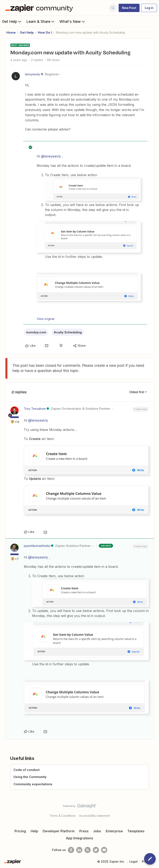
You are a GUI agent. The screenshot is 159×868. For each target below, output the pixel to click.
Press (84, 831)
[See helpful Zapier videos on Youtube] (104, 850)
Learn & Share (41, 21)
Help (34, 831)
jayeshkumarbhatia (37, 546)
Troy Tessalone (35, 409)
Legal (133, 861)
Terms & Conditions (63, 816)
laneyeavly (33, 74)
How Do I (45, 32)
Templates (136, 831)
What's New (73, 21)
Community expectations (33, 784)
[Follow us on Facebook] (71, 850)
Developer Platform (59, 831)
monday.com (36, 332)
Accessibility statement (95, 816)
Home (11, 32)
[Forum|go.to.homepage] (40, 8)
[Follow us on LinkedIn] (79, 850)
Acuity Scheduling (68, 332)
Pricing (20, 831)
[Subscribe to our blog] (88, 850)
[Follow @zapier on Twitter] (96, 850)
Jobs (97, 831)
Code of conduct (26, 770)
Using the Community (30, 777)
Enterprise (114, 831)
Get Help (12, 21)
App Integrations (79, 838)
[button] (129, 8)
